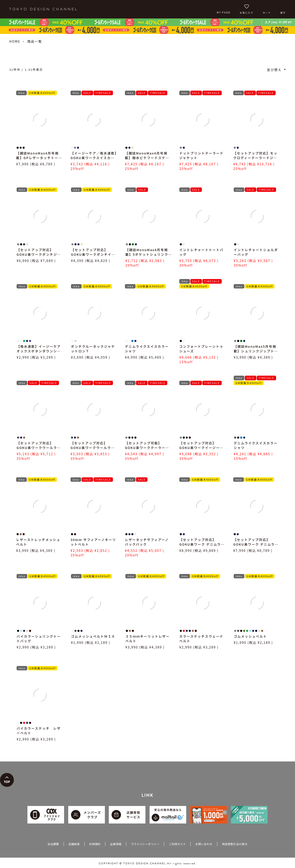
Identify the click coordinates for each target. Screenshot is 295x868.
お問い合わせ (204, 844)
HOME (15, 41)
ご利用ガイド (177, 844)
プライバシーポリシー (145, 844)
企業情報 (116, 844)
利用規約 (95, 844)
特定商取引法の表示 (235, 844)
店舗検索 (74, 844)
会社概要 (53, 844)
